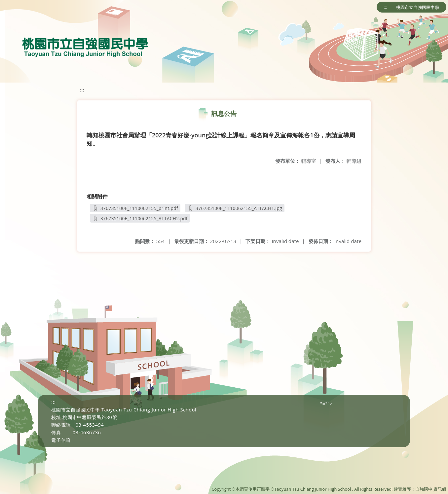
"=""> (326, 404)
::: (386, 7)
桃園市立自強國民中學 (418, 7)
